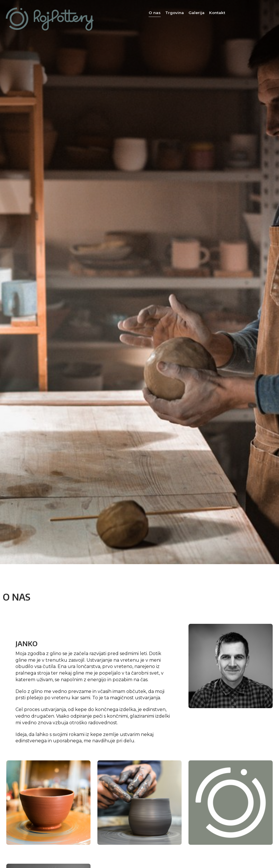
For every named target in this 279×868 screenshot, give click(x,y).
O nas (155, 13)
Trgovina (175, 13)
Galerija (197, 13)
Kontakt (217, 13)
